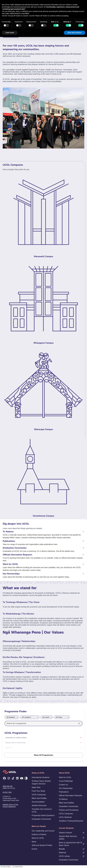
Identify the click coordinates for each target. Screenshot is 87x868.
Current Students (66, 828)
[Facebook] (4, 778)
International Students (41, 777)
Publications (64, 792)
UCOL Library (72, 856)
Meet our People (39, 826)
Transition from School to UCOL (42, 810)
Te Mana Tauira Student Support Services (41, 782)
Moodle (72, 849)
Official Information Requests (71, 796)
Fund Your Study (38, 791)
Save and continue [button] (75, 33)
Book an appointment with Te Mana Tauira (72, 844)
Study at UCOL (38, 773)
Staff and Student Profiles (42, 845)
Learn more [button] (10, 33)
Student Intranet (72, 833)
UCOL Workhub (65, 817)
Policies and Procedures (69, 810)
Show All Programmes (43, 755)
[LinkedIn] (17, 778)
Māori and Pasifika (39, 798)
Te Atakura (63, 799)
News (34, 842)
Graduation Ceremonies (41, 819)
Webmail (72, 853)
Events (34, 849)
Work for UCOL (38, 838)
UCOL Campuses (39, 795)
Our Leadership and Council (43, 831)
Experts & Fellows (39, 834)
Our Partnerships (66, 788)
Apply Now (36, 787)
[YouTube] (22, 778)
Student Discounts (39, 805)
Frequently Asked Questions (43, 815)
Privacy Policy (7, 867)
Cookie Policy (18, 867)
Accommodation (38, 802)
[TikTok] (13, 778)
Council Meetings (66, 781)
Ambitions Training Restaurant (71, 821)
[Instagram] (9, 778)
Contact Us (63, 785)
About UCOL (64, 773)
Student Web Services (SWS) (72, 838)
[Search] (79, 723)
